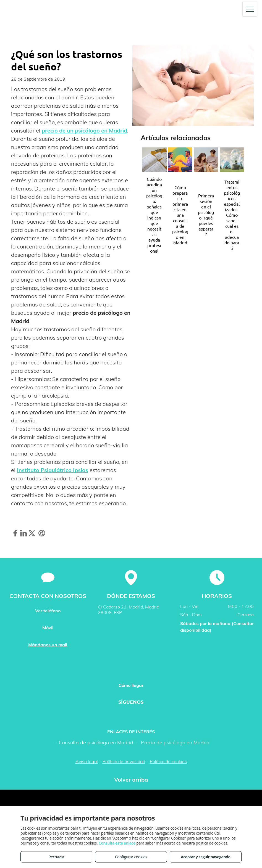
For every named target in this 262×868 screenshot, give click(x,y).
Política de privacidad (124, 761)
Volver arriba (131, 780)
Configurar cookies (131, 857)
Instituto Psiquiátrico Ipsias (53, 470)
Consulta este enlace (117, 843)
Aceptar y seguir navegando (205, 857)
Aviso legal (87, 761)
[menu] (250, 9)
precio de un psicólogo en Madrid (84, 130)
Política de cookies (168, 761)
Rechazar (56, 857)
